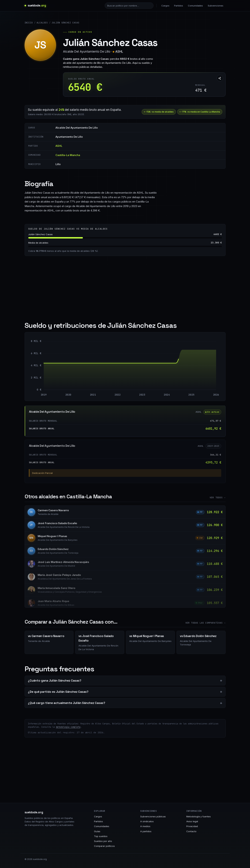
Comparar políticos (104, 846)
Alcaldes (42, 23)
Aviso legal (192, 821)
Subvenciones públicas (153, 816)
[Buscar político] (129, 6)
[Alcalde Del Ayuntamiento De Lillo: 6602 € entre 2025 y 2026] (204, 370)
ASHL (119, 52)
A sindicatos (147, 821)
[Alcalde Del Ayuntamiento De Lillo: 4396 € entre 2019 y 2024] (105, 376)
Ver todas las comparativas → (206, 623)
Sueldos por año (103, 841)
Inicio (29, 23)
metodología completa (68, 727)
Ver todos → (218, 498)
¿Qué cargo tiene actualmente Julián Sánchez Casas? (67, 703)
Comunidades (195, 6)
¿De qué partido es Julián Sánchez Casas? (58, 692)
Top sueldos (101, 836)
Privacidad (192, 826)
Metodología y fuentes (199, 816)
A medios (145, 826)
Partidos (178, 6)
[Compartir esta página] (220, 78)
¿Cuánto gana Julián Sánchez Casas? (55, 681)
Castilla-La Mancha (68, 155)
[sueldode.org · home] (35, 6)
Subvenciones (215, 6)
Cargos (165, 6)
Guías (97, 831)
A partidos (146, 831)
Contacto (191, 831)
